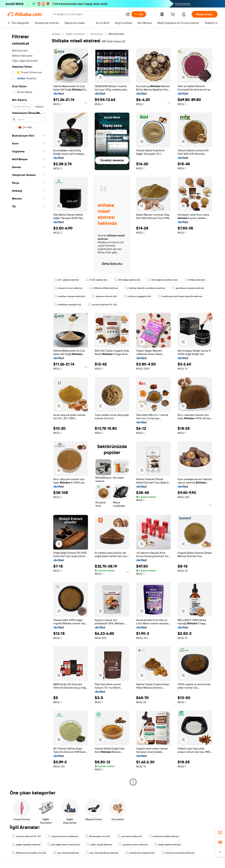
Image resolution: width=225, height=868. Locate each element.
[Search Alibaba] (88, 14)
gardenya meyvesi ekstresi (188, 288)
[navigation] (28, 408)
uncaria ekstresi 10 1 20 (102, 305)
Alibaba (56, 34)
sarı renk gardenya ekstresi (102, 853)
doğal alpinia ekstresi (168, 845)
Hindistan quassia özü (68, 305)
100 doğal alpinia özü (127, 280)
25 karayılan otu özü (98, 836)
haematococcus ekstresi (63, 836)
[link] (220, 832)
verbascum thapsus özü (140, 853)
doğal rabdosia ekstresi (26, 845)
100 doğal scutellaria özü (162, 280)
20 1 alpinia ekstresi (66, 280)
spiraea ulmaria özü (105, 296)
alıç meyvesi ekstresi (66, 853)
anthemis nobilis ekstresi (164, 836)
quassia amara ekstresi (133, 845)
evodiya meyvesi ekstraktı (70, 296)
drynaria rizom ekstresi (68, 288)
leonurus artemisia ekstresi (178, 853)
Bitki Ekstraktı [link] (116, 34)
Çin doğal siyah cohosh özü (64, 845)
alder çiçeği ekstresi (99, 845)
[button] (128, 14)
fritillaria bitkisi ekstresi (104, 288)
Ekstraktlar (97, 34)
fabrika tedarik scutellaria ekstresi (145, 288)
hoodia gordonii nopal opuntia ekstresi (180, 296)
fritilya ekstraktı (195, 280)
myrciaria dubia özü (129, 836)
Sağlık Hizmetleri (75, 34)
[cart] (173, 15)
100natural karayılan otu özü (29, 853)
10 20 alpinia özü (97, 280)
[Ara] (139, 14)
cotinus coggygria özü (137, 296)
